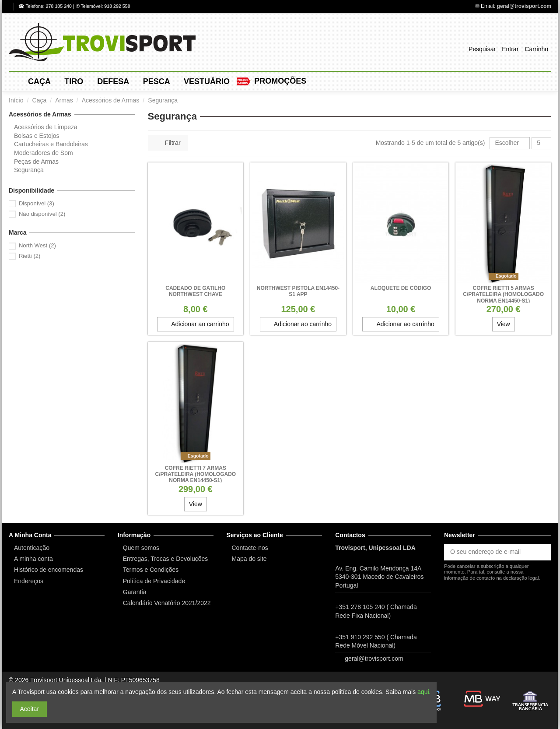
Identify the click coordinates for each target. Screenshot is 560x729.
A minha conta (33, 559)
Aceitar (30, 709)
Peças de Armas (36, 162)
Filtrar (168, 143)
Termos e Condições (151, 570)
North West (37, 245)
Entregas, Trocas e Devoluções (166, 559)
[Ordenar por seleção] (510, 143)
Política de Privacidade (154, 581)
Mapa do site (249, 559)
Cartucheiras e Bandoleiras (51, 144)
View (504, 324)
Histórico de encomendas (49, 570)
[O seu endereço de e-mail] (488, 552)
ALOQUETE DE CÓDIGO (401, 288)
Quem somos (141, 548)
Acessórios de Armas (40, 114)
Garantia (135, 592)
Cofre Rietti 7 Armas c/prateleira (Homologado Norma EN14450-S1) (195, 474)
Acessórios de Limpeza (46, 127)
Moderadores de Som (44, 153)
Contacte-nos (250, 548)
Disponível (37, 203)
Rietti (30, 256)
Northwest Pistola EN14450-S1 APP (298, 291)
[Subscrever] (542, 552)
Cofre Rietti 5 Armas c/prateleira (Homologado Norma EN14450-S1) (503, 294)
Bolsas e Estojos (37, 136)
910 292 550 (117, 6)
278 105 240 (59, 6)
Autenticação (32, 548)
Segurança (29, 170)
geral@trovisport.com (524, 6)
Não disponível (42, 214)
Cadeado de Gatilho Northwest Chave (195, 291)
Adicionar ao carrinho (195, 324)
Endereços (29, 581)
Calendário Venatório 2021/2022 (167, 603)
